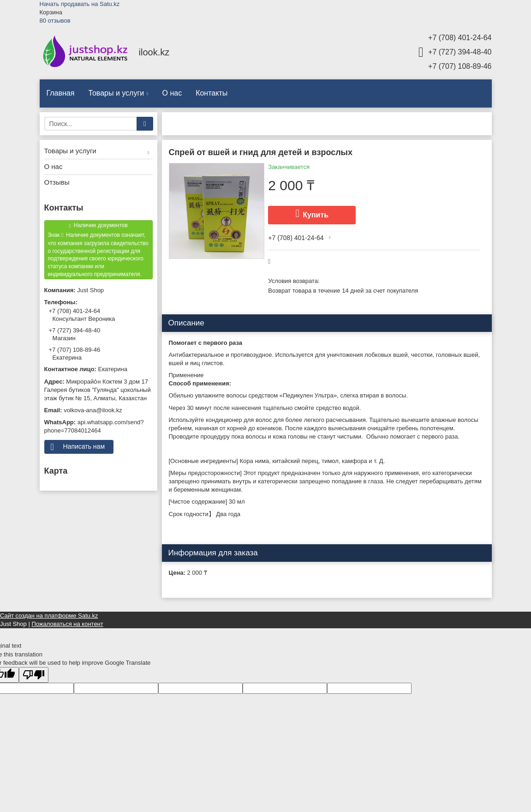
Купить (316, 215)
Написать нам (84, 446)
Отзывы (57, 182)
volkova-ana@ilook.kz (93, 410)
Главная (61, 93)
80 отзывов (55, 21)
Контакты (212, 93)
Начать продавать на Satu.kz (80, 4)
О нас (172, 93)
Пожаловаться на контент (67, 624)
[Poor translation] (34, 675)
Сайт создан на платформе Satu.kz (49, 616)
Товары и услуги (116, 93)
